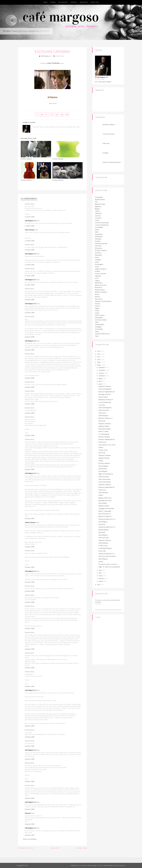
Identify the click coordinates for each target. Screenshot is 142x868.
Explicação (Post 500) (105, 500)
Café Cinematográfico (105, 389)
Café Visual (106, 143)
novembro (102, 370)
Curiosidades (99, 227)
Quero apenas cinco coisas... (107, 445)
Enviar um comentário (30, 839)
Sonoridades (99, 329)
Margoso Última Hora (105, 498)
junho (101, 384)
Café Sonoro (102, 413)
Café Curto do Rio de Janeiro (107, 556)
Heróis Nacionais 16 (105, 514)
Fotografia (98, 260)
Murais (97, 294)
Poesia (97, 311)
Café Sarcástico (103, 397)
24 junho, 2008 (30, 602)
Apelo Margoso (103, 535)
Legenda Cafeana (104, 426)
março (101, 576)
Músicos (98, 297)
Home (45, 2)
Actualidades (99, 197)
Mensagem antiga (81, 848)
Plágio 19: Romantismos (106, 474)
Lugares (97, 281)
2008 (99, 365)
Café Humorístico (104, 410)
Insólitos (98, 271)
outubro (101, 373)
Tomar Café (102, 551)
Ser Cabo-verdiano (101, 320)
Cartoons (98, 216)
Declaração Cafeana (105, 429)
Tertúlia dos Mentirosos (102, 334)
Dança (97, 230)
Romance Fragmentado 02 (107, 487)
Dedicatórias (99, 236)
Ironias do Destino (101, 274)
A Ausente (102, 405)
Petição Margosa (104, 530)
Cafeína (53, 2)
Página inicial (55, 848)
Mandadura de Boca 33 (106, 400)
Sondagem (98, 327)
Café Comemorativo (105, 479)
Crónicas (74, 2)
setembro (102, 376)
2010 (99, 360)
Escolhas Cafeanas (52, 51)
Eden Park (98, 246)
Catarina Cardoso (30, 522)
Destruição (102, 532)
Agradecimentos (100, 199)
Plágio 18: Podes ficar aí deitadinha (109, 567)
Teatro (97, 331)
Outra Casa (95, 2)
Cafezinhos (98, 213)
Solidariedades (100, 324)
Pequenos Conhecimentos (103, 301)
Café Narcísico (103, 469)
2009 (99, 362)
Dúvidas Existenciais (101, 243)
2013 (99, 351)
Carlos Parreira (29, 230)
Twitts (97, 336)
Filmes (97, 257)
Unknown (28, 813)
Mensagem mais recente (26, 848)
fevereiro (102, 578)
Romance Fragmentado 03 (107, 439)
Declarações (63, 2)
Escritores (98, 253)
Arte (96, 202)
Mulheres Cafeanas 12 (105, 418)
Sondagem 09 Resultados (106, 508)
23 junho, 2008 (30, 350)
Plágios (97, 308)
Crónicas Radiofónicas (102, 225)
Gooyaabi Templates (119, 865)
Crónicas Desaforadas (102, 223)
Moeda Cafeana (100, 290)
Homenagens (99, 264)
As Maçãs (105, 153)
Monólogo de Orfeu (105, 394)
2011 (99, 357)
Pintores (98, 304)
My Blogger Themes (96, 865)
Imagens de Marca (101, 269)
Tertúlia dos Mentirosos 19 (107, 519)
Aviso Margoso (103, 471)
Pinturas (98, 306)
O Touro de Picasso (109, 134)
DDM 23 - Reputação (105, 511)
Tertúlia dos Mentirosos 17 (107, 554)
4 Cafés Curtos (103, 450)
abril (100, 573)
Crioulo (97, 220)
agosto (101, 378)
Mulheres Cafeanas (101, 292)
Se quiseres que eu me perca (108, 564)
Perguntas (84, 2)
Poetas (97, 313)
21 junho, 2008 (30, 217)
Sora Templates (82, 865)
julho (100, 381)
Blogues (97, 209)
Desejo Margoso (103, 466)
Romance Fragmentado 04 (107, 392)
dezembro (102, 367)
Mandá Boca (99, 283)
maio (100, 570)
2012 (99, 354)
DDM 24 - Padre (103, 431)
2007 (99, 585)
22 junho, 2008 (30, 300)
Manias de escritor (101, 285)
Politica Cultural (100, 315)
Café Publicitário (103, 416)
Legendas (98, 276)
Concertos (98, 218)
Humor (97, 267)
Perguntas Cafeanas (105, 386)
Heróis (97, 262)
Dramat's (98, 241)
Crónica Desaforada (105, 402)
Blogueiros (98, 206)
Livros (97, 278)
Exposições (98, 255)
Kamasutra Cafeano (109, 125)
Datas (97, 232)
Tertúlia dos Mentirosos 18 (107, 527)
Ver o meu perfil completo (103, 82)
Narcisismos (99, 299)
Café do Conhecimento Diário (112, 162)
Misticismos (99, 287)
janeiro (101, 581)
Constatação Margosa (105, 548)
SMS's (97, 322)
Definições (98, 239)
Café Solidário (103, 503)
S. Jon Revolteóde (104, 434)
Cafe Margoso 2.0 (46, 56)
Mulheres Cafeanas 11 (105, 516)
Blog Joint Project (100, 204)
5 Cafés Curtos (103, 546)
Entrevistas (98, 248)
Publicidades (99, 318)
